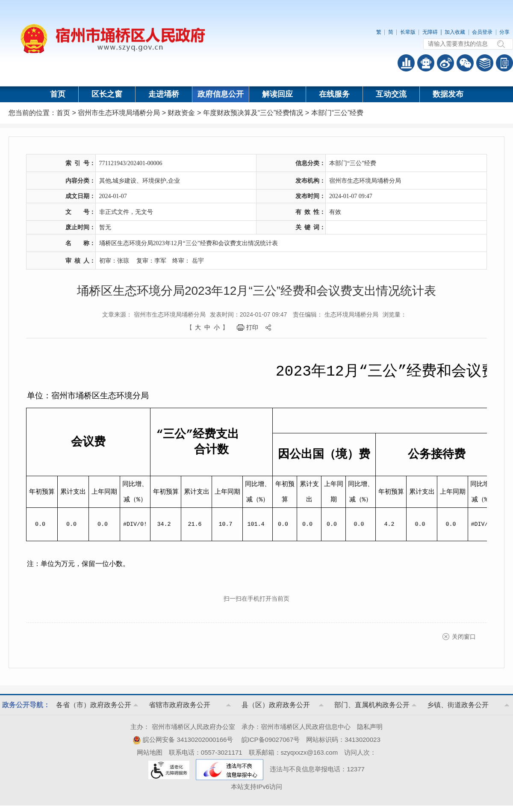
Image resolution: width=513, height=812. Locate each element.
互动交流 (391, 94)
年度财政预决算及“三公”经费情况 (253, 113)
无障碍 (430, 32)
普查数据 (406, 63)
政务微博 (445, 63)
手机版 (504, 63)
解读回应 (277, 94)
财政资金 (181, 113)
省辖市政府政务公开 (180, 705)
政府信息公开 (221, 94)
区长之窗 (107, 94)
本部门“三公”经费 (338, 113)
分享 (504, 32)
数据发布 (448, 94)
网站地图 (150, 752)
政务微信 (465, 63)
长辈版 (408, 32)
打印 (252, 327)
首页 (58, 94)
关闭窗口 (464, 637)
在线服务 (334, 94)
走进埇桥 (164, 94)
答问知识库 (485, 63)
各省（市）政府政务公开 (94, 705)
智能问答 (426, 63)
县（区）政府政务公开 (276, 705)
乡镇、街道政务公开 (458, 705)
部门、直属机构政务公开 (372, 705)
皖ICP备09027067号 (271, 739)
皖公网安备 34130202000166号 (183, 739)
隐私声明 (370, 727)
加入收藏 (455, 32)
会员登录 (482, 32)
